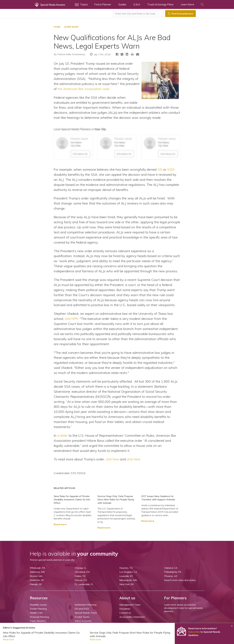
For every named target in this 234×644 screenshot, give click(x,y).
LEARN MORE (71, 27)
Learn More (187, 4)
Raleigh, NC (36, 584)
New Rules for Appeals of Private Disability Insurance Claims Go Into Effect (72, 500)
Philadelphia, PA (173, 572)
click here (112, 459)
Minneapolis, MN (128, 580)
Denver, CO (81, 580)
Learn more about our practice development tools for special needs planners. (183, 608)
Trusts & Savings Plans (160, 4)
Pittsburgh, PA (38, 568)
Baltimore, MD (37, 572)
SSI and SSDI (82, 609)
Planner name (79, 139)
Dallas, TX (80, 576)
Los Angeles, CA (128, 572)
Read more (60, 524)
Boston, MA (36, 576)
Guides (122, 4)
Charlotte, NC (37, 580)
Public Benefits (38, 621)
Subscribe (194, 632)
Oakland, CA (171, 568)
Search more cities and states (180, 580)
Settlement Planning (86, 605)
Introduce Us (80, 154)
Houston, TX (126, 568)
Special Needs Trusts (86, 613)
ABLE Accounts (83, 621)
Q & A (137, 4)
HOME (57, 27)
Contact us (125, 613)
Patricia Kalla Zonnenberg (71, 54)
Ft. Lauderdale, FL (84, 584)
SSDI (171, 169)
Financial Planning (39, 617)
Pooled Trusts (82, 617)
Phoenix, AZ (171, 576)
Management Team (130, 605)
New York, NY (127, 584)
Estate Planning (38, 609)
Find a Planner (103, 4)
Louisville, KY (126, 576)
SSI (160, 169)
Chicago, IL (80, 568)
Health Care (36, 613)
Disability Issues (38, 605)
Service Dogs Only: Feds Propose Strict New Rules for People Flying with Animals (116, 500)
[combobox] (138, 14)
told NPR (71, 319)
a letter (63, 435)
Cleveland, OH (82, 572)
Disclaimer (125, 609)
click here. (134, 459)
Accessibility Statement (132, 617)
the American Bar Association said (83, 89)
